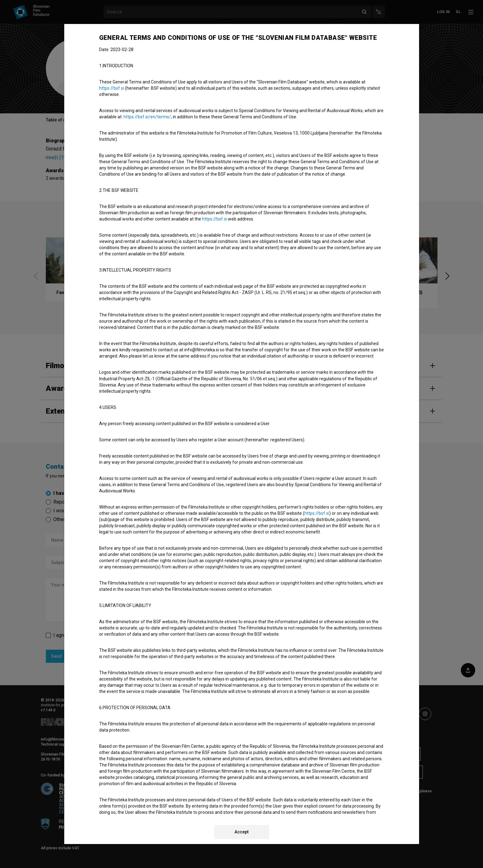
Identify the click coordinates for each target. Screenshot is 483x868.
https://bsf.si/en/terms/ (147, 117)
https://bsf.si (112, 88)
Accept (242, 832)
